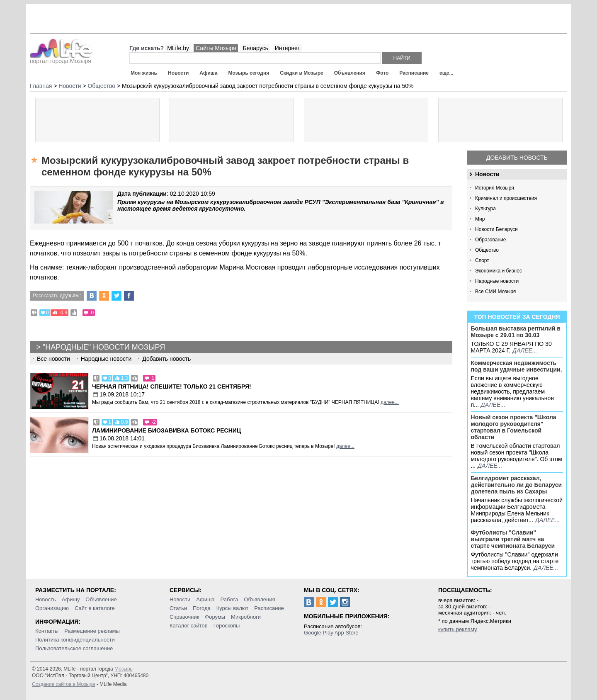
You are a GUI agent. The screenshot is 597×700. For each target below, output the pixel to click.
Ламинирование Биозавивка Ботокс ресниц (166, 430)
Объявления (350, 73)
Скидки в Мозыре (301, 73)
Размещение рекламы (92, 631)
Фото (382, 73)
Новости (178, 73)
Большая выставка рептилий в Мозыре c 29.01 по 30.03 (516, 332)
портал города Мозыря (61, 58)
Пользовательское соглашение (74, 648)
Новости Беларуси (496, 229)
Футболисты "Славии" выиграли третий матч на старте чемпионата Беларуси (513, 539)
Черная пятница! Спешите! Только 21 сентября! (172, 386)
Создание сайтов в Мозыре (63, 684)
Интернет (288, 48)
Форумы (215, 617)
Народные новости (497, 281)
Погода (202, 608)
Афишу (71, 599)
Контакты (47, 631)
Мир (480, 219)
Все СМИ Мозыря (495, 292)
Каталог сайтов (189, 626)
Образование (490, 240)
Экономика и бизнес (499, 271)
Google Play (319, 633)
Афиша (208, 73)
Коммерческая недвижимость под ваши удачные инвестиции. (517, 366)
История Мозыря (495, 188)
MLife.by (178, 48)
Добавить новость (517, 158)
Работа (229, 599)
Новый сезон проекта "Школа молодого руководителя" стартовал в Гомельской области (514, 427)
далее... (525, 350)
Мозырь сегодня (249, 73)
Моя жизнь (144, 73)
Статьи (178, 608)
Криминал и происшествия (506, 198)
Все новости (53, 359)
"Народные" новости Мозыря (104, 347)
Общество (487, 250)
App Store (347, 633)
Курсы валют (233, 608)
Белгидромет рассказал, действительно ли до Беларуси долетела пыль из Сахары (517, 485)
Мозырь (124, 669)
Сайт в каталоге (95, 608)
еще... (446, 73)
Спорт (482, 260)
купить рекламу (458, 629)
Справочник (184, 617)
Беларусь (255, 48)
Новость (46, 599)
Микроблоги (246, 617)
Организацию (52, 608)
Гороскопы (227, 626)
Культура (485, 209)
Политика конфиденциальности (75, 640)
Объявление (101, 599)
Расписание (414, 73)
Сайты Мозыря (216, 48)
